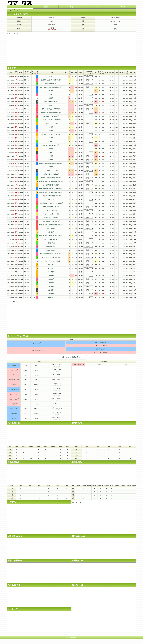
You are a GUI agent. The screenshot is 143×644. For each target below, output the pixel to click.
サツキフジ (13, 404)
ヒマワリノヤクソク (13, 380)
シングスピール (100, 349)
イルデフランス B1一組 (51, 239)
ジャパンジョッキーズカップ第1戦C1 (50, 120)
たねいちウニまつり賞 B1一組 (51, 221)
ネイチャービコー (13, 399)
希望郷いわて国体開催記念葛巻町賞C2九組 (51, 163)
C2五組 (51, 152)
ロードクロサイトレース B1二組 (51, 261)
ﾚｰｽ (20, 6)
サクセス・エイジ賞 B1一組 (51, 214)
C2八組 (51, 156)
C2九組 (51, 160)
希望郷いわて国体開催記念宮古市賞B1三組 (51, 189)
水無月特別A (51, 228)
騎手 (46, 7)
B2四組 (51, 105)
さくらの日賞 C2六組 (51, 171)
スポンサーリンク (13, 34)
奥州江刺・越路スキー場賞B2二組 (51, 80)
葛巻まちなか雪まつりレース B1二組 (51, 254)
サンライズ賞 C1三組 (51, 123)
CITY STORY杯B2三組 (51, 102)
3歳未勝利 (51, 276)
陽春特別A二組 (51, 247)
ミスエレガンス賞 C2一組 (51, 145)
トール (13, 418)
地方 (123, 7)
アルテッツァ (13, 370)
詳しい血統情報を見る (71, 357)
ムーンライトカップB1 (51, 210)
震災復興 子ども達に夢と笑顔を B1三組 (51, 181)
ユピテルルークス (13, 389)
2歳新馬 (51, 297)
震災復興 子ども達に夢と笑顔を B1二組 (51, 192)
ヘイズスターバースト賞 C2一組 (51, 134)
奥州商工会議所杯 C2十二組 (51, 174)
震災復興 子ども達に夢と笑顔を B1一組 (51, 225)
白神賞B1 (51, 200)
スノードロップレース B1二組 (51, 257)
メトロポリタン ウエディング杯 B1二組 (51, 203)
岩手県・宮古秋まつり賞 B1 (51, 207)
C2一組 (51, 127)
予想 (71, 7)
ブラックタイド (36, 343)
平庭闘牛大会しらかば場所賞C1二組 (51, 113)
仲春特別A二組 (51, 243)
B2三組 (51, 91)
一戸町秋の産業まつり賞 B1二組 (51, 196)
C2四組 (51, 149)
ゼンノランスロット (13, 365)
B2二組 (51, 76)
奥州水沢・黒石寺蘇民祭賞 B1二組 (51, 178)
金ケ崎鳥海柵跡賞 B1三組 (51, 185)
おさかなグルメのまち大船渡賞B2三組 (51, 87)
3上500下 (51, 265)
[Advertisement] (71, 49)
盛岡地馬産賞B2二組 (51, 84)
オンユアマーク (13, 375)
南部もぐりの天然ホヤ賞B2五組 (51, 109)
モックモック (13, 409)
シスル (13, 385)
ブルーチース (13, 414)
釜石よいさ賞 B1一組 (51, 218)
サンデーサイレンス (100, 342)
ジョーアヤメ (13, 394)
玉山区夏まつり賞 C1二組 (51, 116)
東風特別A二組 (51, 250)
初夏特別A (51, 232)
